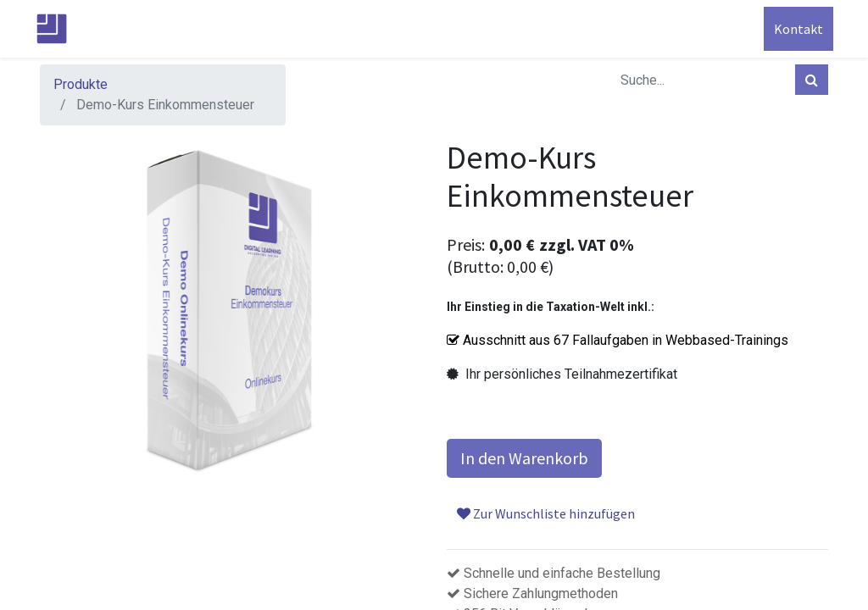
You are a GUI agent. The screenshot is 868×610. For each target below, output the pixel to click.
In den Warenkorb (524, 458)
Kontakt (793, 29)
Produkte (81, 84)
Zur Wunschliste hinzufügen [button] (546, 513)
